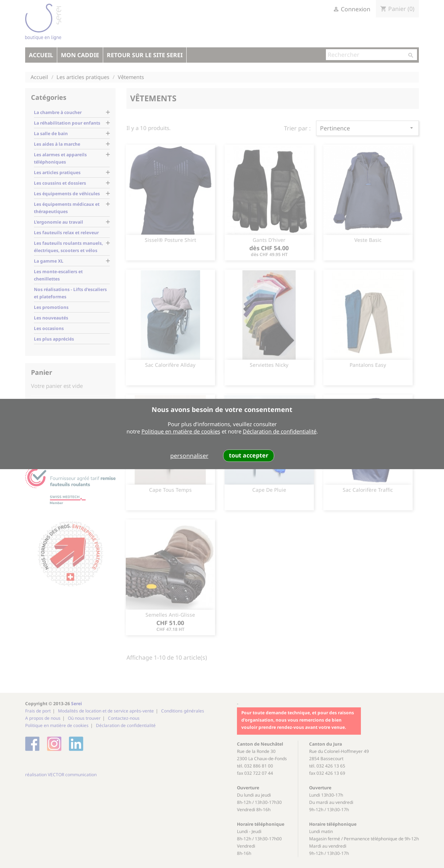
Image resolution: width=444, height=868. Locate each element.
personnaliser (189, 456)
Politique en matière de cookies (181, 431)
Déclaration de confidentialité (280, 431)
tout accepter (249, 455)
